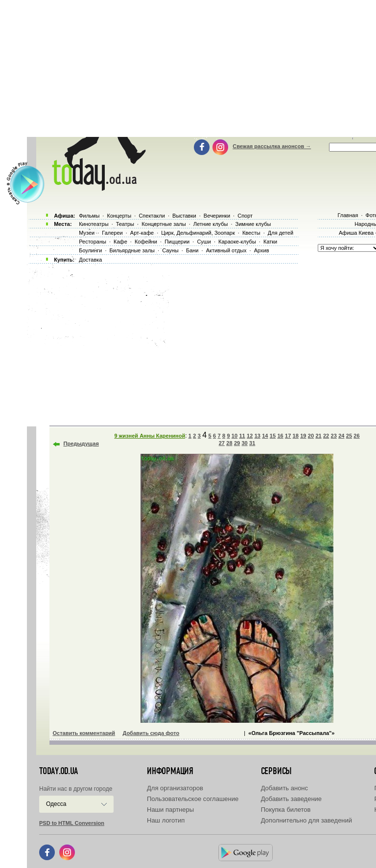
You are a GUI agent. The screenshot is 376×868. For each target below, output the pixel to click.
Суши (204, 242)
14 (265, 436)
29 (237, 443)
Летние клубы (211, 224)
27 (222, 443)
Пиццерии (177, 242)
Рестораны (93, 242)
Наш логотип (166, 820)
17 (288, 436)
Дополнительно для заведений (306, 820)
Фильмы (89, 216)
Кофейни (146, 242)
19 (303, 436)
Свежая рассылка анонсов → (272, 146)
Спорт (245, 216)
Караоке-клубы (237, 242)
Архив (262, 250)
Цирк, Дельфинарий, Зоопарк (198, 233)
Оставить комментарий (84, 733)
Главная (348, 215)
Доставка (90, 260)
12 (250, 436)
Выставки (184, 216)
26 (356, 436)
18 (296, 436)
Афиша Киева (356, 233)
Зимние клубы (253, 224)
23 (334, 436)
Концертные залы (164, 224)
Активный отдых (226, 250)
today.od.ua (59, 771)
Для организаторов (175, 788)
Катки (270, 242)
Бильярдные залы (132, 250)
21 (318, 436)
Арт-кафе (142, 233)
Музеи (87, 233)
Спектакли (152, 216)
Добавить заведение (291, 799)
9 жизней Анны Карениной (150, 436)
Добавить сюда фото (151, 733)
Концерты (119, 216)
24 (341, 436)
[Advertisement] (201, 342)
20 (311, 436)
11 (242, 436)
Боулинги (90, 250)
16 (280, 436)
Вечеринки (217, 216)
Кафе (120, 242)
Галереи (112, 233)
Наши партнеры (170, 810)
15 (273, 436)
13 (258, 436)
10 (235, 436)
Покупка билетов (286, 810)
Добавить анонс (284, 788)
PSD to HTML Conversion (72, 823)
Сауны (170, 250)
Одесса (56, 804)
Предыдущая (81, 444)
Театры (125, 224)
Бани (192, 250)
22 (326, 436)
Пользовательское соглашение (193, 799)
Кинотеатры (94, 224)
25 (349, 436)
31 (252, 443)
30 (244, 443)
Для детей (281, 233)
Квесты (251, 233)
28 (229, 443)
